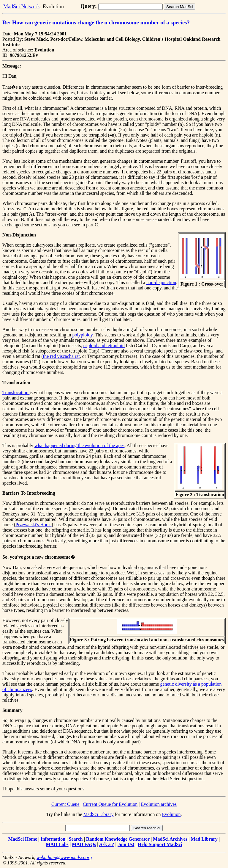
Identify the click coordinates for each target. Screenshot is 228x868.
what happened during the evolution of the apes (79, 445)
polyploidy (83, 335)
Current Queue (65, 804)
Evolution (171, 814)
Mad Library (204, 839)
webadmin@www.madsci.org (64, 857)
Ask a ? (107, 844)
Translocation (16, 393)
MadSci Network (22, 7)
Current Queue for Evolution (110, 804)
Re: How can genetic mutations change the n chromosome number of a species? (96, 22)
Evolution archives (159, 804)
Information (53, 839)
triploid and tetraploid (104, 346)
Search (76, 839)
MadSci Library (99, 814)
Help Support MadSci (160, 844)
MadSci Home (23, 839)
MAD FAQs (84, 844)
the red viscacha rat (61, 356)
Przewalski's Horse (34, 525)
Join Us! (126, 844)
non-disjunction (161, 282)
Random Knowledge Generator (118, 839)
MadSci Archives (170, 839)
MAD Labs (57, 844)
